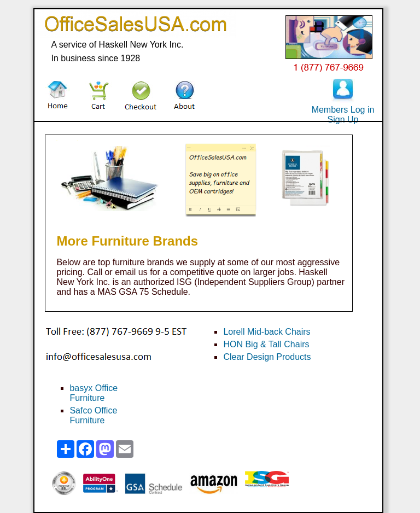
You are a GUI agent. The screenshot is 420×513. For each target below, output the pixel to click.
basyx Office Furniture (94, 393)
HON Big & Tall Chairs (266, 344)
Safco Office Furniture (93, 415)
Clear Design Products (267, 357)
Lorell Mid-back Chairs (267, 332)
